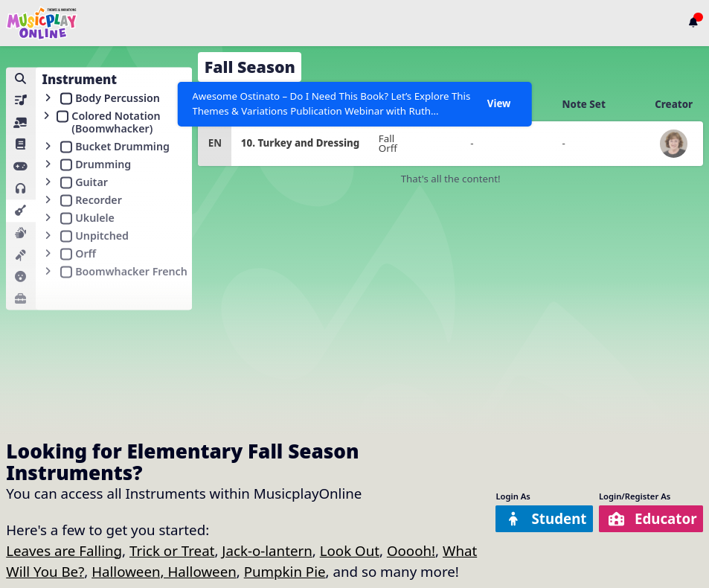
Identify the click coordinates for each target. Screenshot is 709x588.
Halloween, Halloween (164, 571)
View (499, 103)
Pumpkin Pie (285, 571)
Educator (652, 518)
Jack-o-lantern (267, 550)
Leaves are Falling (64, 550)
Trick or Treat (172, 550)
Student (546, 518)
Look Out (350, 550)
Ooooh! (411, 550)
